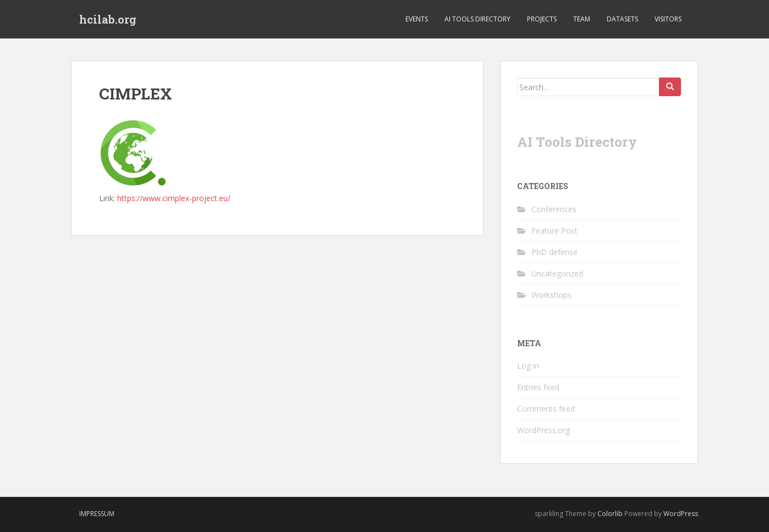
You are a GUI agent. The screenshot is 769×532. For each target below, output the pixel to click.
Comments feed (546, 409)
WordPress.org (543, 430)
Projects (542, 19)
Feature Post (554, 231)
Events (417, 19)
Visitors (668, 19)
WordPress (681, 514)
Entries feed (538, 387)
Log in (528, 366)
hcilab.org (108, 19)
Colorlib (610, 514)
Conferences (554, 209)
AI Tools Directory (477, 19)
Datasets (622, 19)
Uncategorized (557, 273)
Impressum (97, 514)
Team (582, 19)
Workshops (551, 295)
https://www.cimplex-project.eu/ (174, 198)
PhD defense (554, 252)
